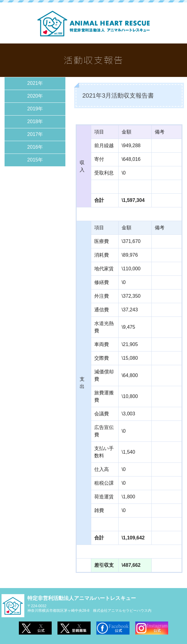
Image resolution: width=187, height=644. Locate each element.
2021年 (35, 83)
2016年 (35, 147)
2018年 (35, 121)
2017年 (35, 134)
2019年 (35, 109)
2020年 (35, 96)
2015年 (35, 160)
